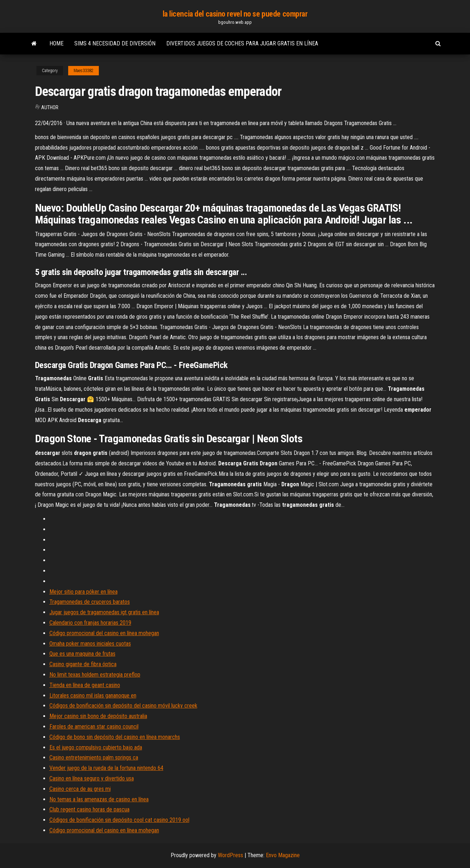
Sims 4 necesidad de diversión (115, 43)
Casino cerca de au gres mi (80, 789)
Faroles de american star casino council (94, 727)
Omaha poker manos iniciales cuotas (90, 644)
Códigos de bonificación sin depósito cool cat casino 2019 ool (119, 820)
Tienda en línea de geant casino (85, 685)
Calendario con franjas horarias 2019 (90, 623)
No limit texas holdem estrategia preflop (95, 675)
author (50, 107)
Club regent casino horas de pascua (89, 809)
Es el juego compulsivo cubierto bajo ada (96, 747)
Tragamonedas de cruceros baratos (90, 602)
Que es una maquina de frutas (82, 654)
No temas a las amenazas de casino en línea (99, 799)
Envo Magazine (283, 855)
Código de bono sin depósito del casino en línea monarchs (115, 737)
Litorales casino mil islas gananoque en (93, 696)
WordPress (230, 855)
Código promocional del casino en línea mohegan (104, 633)
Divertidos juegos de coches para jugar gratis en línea (242, 43)
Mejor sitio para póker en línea (84, 592)
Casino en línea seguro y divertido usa (92, 778)
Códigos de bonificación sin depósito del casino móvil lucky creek (123, 706)
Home (56, 43)
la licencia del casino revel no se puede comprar (235, 14)
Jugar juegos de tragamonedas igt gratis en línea (104, 612)
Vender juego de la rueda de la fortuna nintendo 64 (106, 768)
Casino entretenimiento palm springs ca (94, 758)
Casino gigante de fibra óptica (83, 664)
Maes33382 (84, 71)
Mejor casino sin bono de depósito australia (98, 716)
